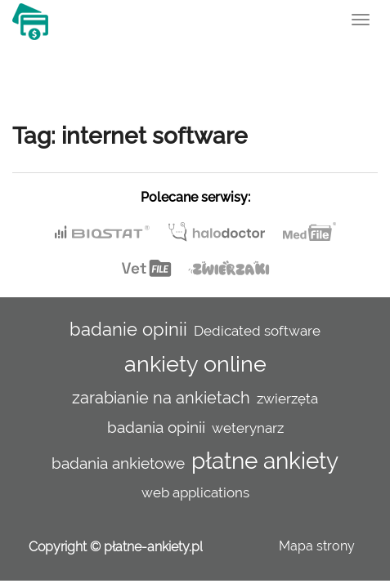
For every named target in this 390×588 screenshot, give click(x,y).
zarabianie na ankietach (161, 398)
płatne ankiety (265, 461)
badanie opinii (128, 329)
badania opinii (156, 427)
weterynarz (248, 428)
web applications (195, 492)
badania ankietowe (118, 463)
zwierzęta (287, 399)
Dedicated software (257, 331)
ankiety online (195, 363)
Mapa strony (317, 546)
